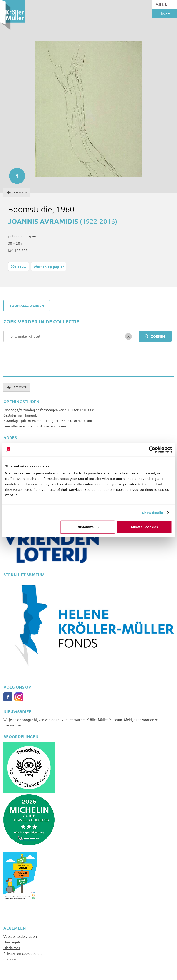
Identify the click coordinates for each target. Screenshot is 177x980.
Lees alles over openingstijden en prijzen (35, 426)
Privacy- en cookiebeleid (23, 953)
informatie (15, 174)
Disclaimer (12, 948)
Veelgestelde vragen (20, 936)
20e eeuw (18, 266)
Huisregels (12, 942)
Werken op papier (49, 266)
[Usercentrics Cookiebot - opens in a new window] (152, 449)
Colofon (10, 959)
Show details (153, 512)
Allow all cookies (144, 527)
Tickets (165, 14)
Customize (88, 527)
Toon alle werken (27, 306)
